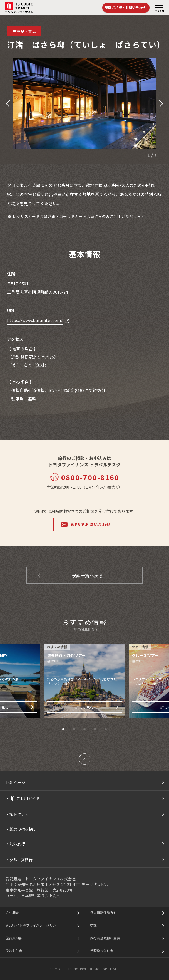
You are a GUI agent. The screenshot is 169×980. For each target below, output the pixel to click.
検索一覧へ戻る (87, 575)
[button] (7, 104)
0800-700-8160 (85, 477)
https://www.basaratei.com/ (35, 320)
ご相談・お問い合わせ (129, 7)
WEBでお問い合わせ (91, 524)
